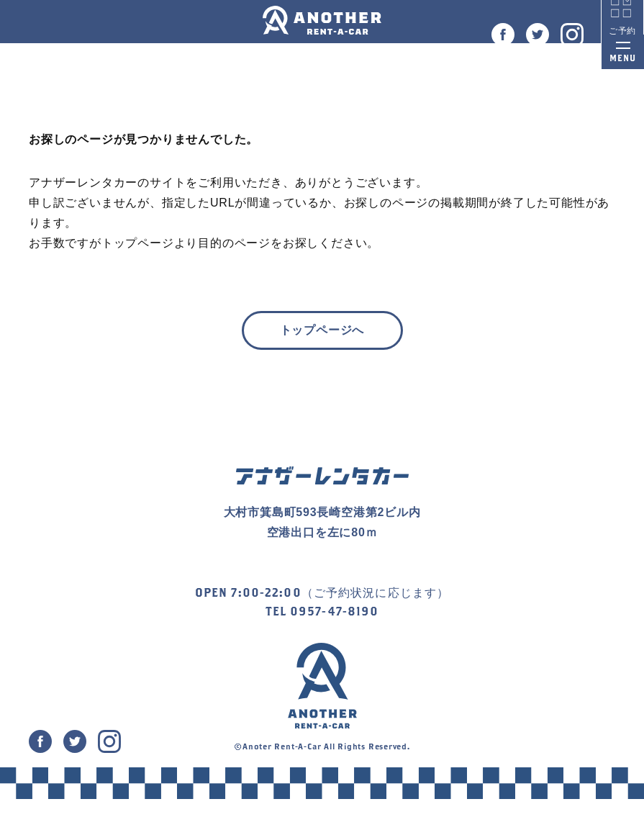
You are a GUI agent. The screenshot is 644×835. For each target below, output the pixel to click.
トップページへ (322, 330)
